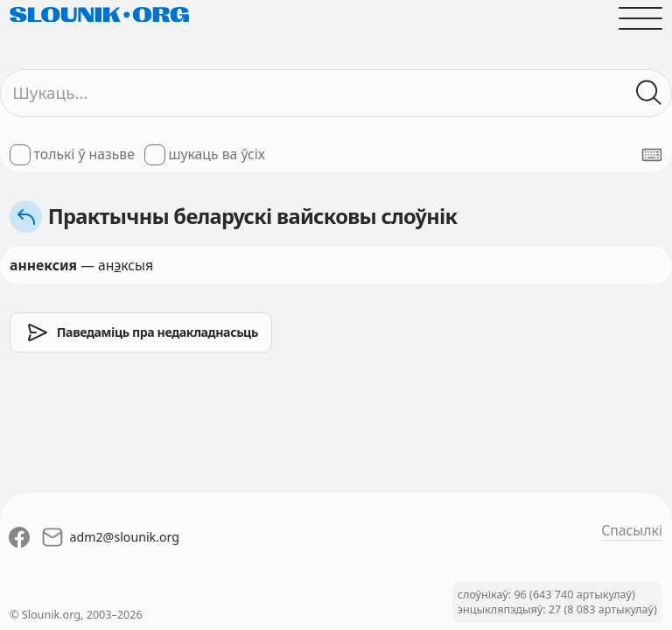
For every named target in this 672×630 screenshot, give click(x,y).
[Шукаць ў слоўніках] (649, 93)
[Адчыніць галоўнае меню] (640, 18)
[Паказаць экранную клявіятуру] (652, 155)
